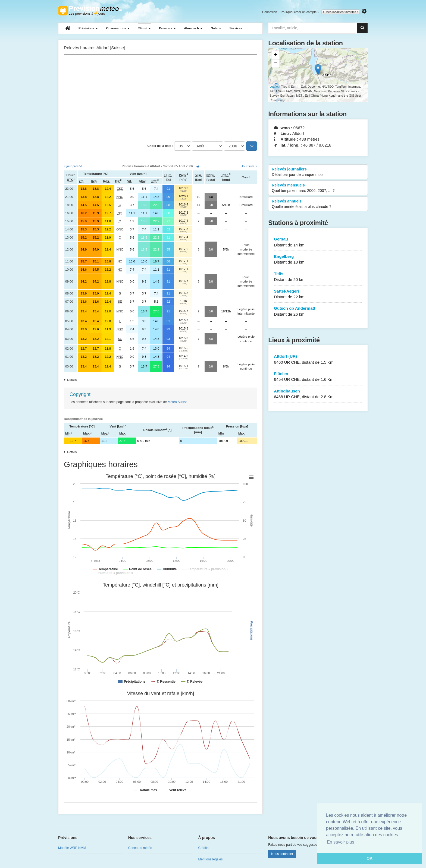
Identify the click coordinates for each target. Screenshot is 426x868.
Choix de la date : (160, 146)
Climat (144, 28)
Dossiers (167, 28)
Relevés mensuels (318, 188)
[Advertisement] (160, 98)
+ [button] (276, 55)
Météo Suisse (178, 402)
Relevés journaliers (318, 172)
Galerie (216, 28)
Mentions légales (211, 859)
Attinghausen (318, 394)
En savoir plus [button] (341, 842)
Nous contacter (282, 854)
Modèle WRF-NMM (72, 848)
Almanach (193, 28)
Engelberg (318, 260)
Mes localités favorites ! (341, 12)
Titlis (318, 277)
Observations (118, 28)
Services (236, 28)
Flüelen (318, 377)
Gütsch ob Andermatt (318, 311)
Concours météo (140, 848)
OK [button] (369, 858)
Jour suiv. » (249, 166)
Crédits (203, 848)
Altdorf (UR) (318, 359)
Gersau (318, 242)
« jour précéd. (73, 166)
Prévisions (88, 28)
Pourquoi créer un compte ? (300, 12)
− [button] (276, 64)
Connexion (270, 12)
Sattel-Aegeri (318, 294)
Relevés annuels (318, 204)
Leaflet (274, 87)
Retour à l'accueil (90, 11)
